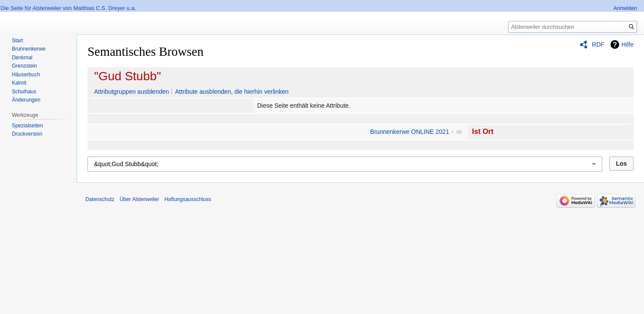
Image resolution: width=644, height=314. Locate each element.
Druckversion (27, 134)
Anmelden (625, 8)
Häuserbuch (26, 75)
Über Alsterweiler (140, 199)
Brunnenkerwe (29, 49)
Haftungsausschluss (187, 199)
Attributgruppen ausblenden (131, 92)
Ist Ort (483, 131)
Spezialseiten (27, 126)
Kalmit (19, 83)
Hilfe (627, 44)
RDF (598, 44)
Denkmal (22, 58)
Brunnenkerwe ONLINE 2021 (410, 132)
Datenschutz (100, 199)
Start (17, 41)
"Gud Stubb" (128, 76)
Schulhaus (24, 92)
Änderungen (26, 100)
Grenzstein (24, 66)
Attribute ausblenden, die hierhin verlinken (232, 92)
